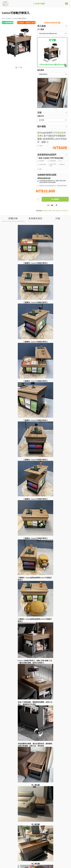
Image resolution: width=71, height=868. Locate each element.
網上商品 (52, 211)
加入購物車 (55, 199)
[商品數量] (38, 199)
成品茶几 (59, 211)
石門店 (56, 133)
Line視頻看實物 (8, 23)
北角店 (63, 133)
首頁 (3, 18)
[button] (52, 26)
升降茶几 (66, 211)
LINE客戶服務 (39, 4)
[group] (19, 43)
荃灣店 (41, 136)
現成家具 (9, 18)
